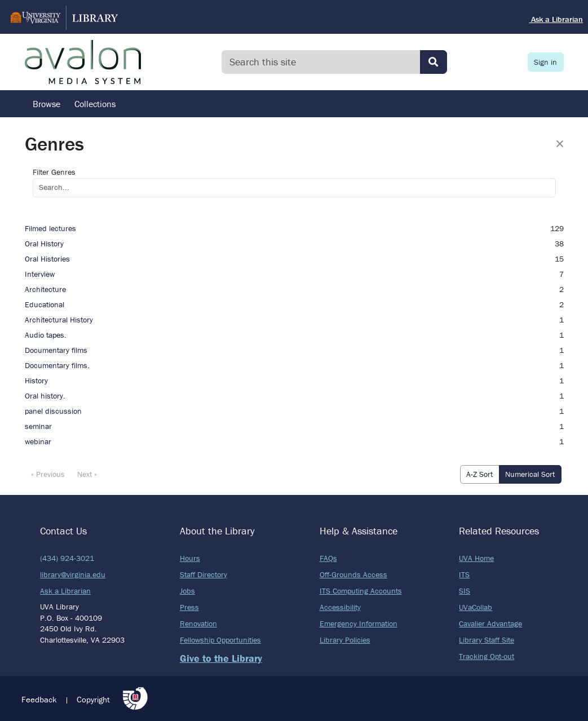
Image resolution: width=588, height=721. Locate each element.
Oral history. (45, 396)
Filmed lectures (50, 228)
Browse (47, 104)
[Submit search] (434, 62)
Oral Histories (47, 259)
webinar (38, 441)
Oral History (44, 244)
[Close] (560, 144)
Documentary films (56, 350)
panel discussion (53, 411)
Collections (95, 104)
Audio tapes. (46, 335)
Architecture (45, 289)
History (36, 381)
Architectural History (59, 320)
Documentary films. (57, 365)
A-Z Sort (479, 474)
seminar (38, 426)
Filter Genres (54, 172)
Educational (45, 304)
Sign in (545, 62)
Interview (40, 274)
